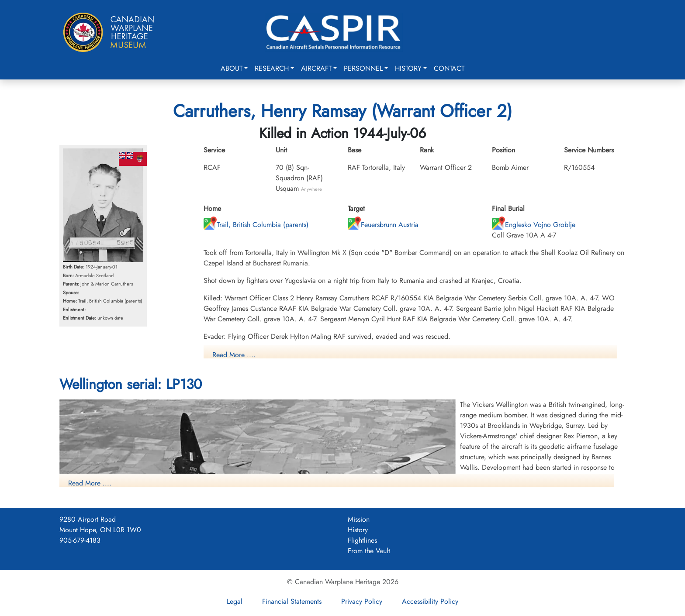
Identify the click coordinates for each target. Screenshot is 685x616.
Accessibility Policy (430, 601)
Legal (235, 601)
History (408, 68)
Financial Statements (292, 601)
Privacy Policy (362, 601)
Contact (449, 68)
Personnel (363, 68)
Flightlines (362, 540)
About (232, 68)
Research (272, 68)
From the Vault (369, 551)
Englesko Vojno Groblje (534, 225)
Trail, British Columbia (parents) (256, 225)
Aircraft (316, 68)
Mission (359, 519)
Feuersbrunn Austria (383, 225)
